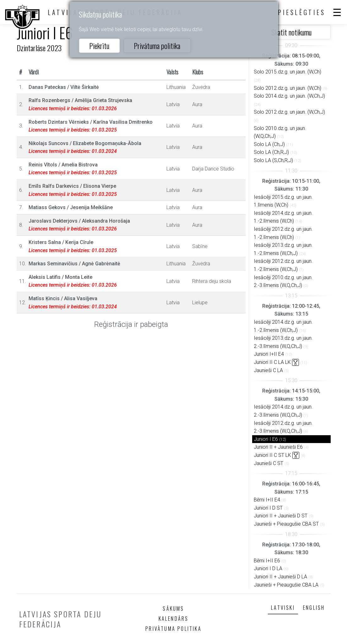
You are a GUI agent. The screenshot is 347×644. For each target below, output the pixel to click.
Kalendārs (174, 619)
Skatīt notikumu (291, 32)
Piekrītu (99, 46)
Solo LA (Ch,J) (269, 144)
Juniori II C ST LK (272, 455)
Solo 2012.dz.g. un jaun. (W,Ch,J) (289, 112)
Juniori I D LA (268, 568)
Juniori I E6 (266, 439)
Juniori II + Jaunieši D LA (280, 577)
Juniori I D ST (268, 508)
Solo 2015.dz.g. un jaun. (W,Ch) (287, 72)
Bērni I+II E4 (267, 500)
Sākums (173, 609)
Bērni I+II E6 (267, 561)
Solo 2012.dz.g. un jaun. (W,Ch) (287, 88)
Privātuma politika (157, 46)
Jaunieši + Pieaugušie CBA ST (286, 524)
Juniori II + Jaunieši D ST (281, 516)
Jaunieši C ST (268, 463)
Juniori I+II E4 (269, 354)
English (314, 608)
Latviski (283, 608)
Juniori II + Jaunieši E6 (278, 447)
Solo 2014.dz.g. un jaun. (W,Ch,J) (289, 96)
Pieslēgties (302, 12)
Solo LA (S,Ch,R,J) (273, 160)
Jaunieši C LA (268, 370)
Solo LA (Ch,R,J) (271, 152)
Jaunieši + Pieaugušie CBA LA (286, 585)
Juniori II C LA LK (272, 362)
